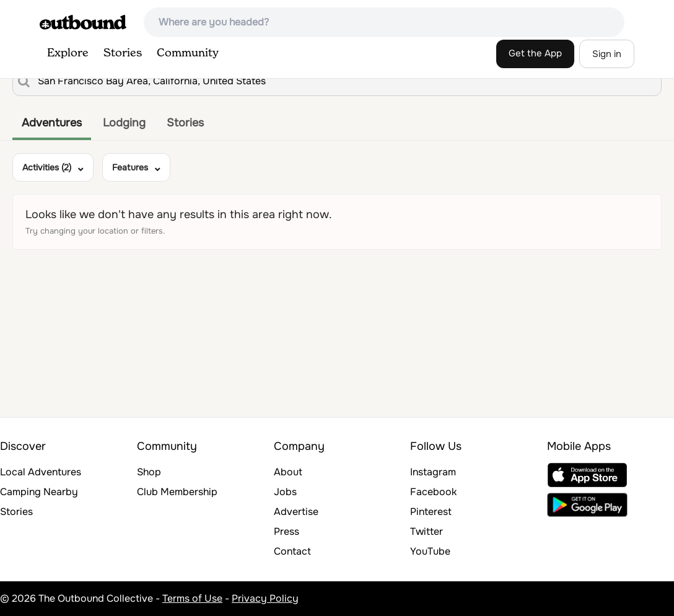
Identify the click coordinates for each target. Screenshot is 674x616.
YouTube (430, 551)
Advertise (296, 512)
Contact (292, 551)
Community (188, 53)
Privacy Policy (265, 598)
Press (287, 531)
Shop (149, 472)
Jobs (285, 492)
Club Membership (177, 492)
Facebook (433, 492)
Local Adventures (41, 472)
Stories (123, 53)
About (288, 472)
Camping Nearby (39, 492)
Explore (68, 53)
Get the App (535, 53)
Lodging (124, 123)
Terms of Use (192, 598)
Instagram (433, 472)
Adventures (52, 123)
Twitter (427, 531)
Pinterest (431, 512)
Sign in (607, 54)
